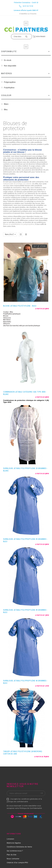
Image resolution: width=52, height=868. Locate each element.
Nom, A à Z (9, 234)
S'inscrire (33, 14)
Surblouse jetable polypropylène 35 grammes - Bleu (25, 611)
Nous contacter (13, 859)
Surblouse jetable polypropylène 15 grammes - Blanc (25, 469)
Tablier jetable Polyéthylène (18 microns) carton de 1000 (23, 753)
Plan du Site (12, 855)
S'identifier (23, 14)
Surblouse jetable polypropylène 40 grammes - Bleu (25, 682)
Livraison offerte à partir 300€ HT (26, 10)
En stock (8, 60)
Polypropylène (10, 82)
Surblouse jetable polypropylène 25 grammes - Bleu (25, 540)
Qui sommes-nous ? (15, 851)
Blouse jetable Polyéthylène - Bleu (20, 306)
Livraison (10, 839)
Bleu (6, 110)
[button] (49, 51)
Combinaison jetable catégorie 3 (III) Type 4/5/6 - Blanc (25, 393)
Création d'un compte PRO (17, 863)
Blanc (6, 104)
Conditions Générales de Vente (19, 847)
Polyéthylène (9, 88)
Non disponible (10, 66)
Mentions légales (14, 843)
